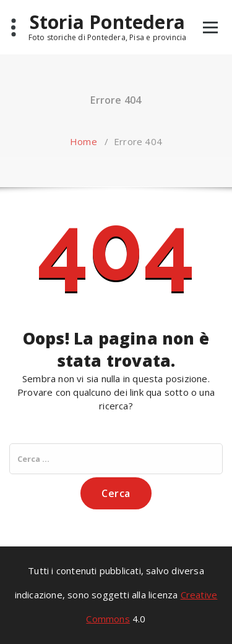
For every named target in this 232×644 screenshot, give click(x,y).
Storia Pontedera (107, 22)
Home (84, 141)
